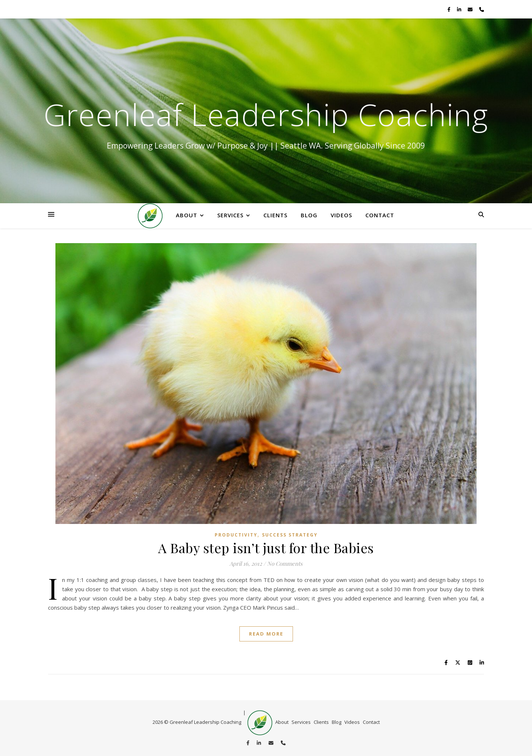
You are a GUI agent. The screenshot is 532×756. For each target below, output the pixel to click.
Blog (309, 215)
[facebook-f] (449, 9)
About (187, 215)
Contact (380, 215)
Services (230, 215)
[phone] (482, 9)
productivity (236, 535)
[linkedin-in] (460, 9)
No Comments (285, 563)
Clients (275, 215)
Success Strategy (290, 535)
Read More (266, 634)
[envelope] (471, 9)
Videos (341, 215)
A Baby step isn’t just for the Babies (266, 548)
